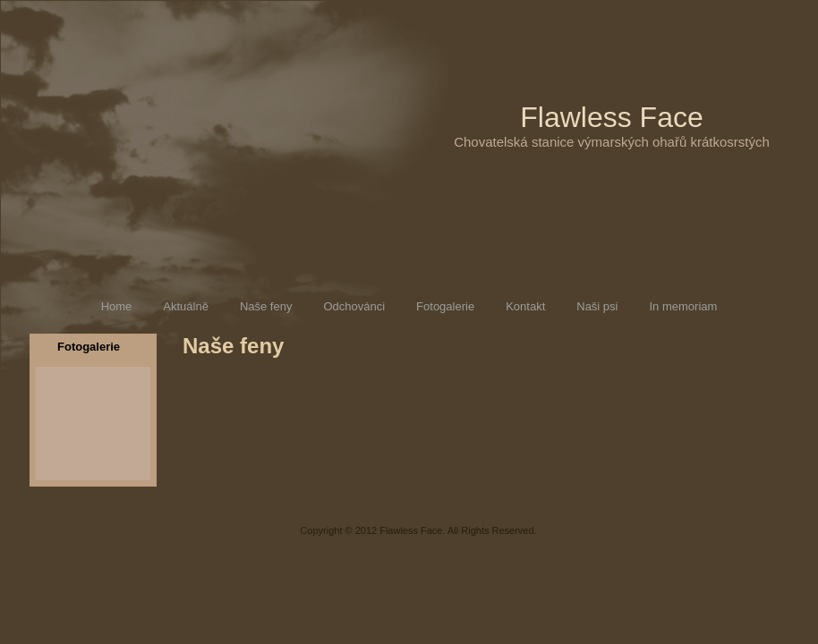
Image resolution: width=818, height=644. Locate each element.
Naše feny (233, 346)
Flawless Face (612, 117)
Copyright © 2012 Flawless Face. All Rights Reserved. (418, 530)
